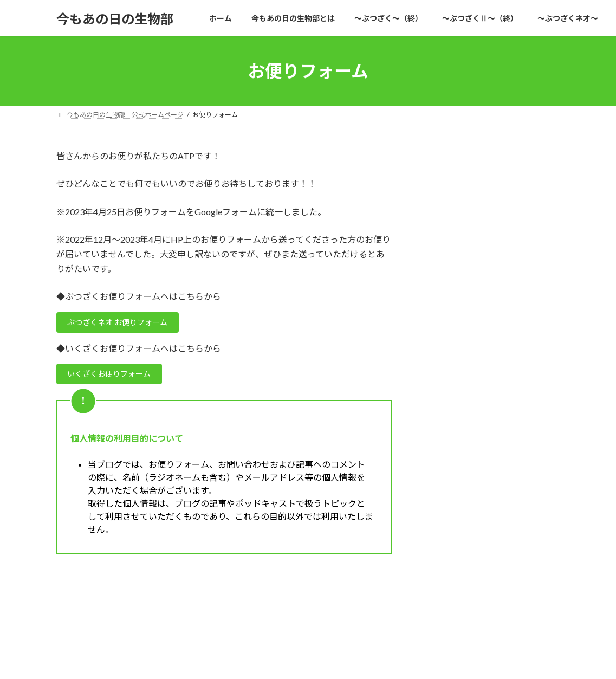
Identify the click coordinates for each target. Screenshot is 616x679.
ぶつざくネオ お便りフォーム (126, 324)
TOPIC (214, 616)
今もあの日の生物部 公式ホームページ (125, 616)
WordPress (249, 660)
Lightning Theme (305, 660)
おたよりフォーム (270, 616)
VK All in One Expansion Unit (378, 660)
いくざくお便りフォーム (116, 377)
